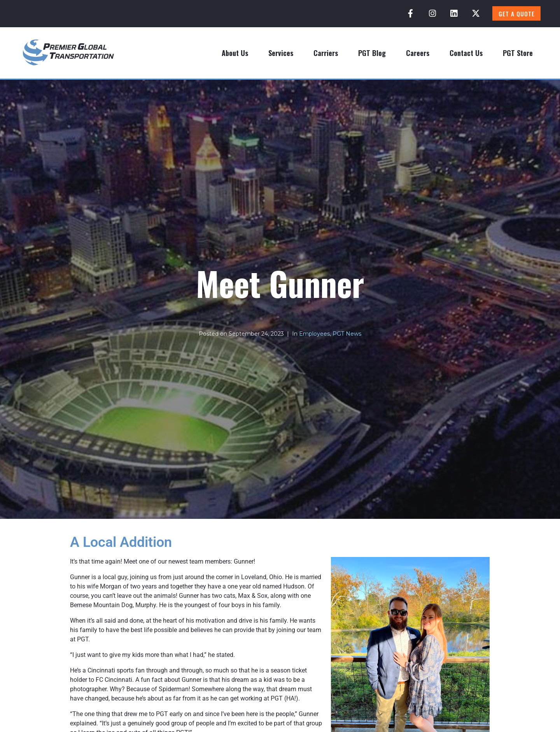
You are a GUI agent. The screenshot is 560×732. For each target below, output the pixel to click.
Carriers (326, 53)
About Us (235, 53)
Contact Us (466, 53)
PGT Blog (372, 53)
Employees (314, 334)
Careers (418, 53)
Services (281, 53)
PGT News (347, 334)
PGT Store (518, 53)
